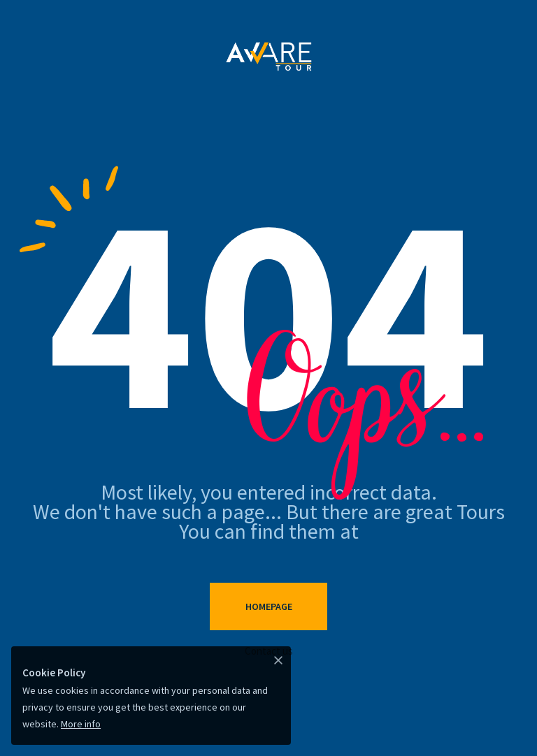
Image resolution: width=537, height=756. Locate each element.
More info (81, 724)
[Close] (278, 660)
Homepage (269, 606)
